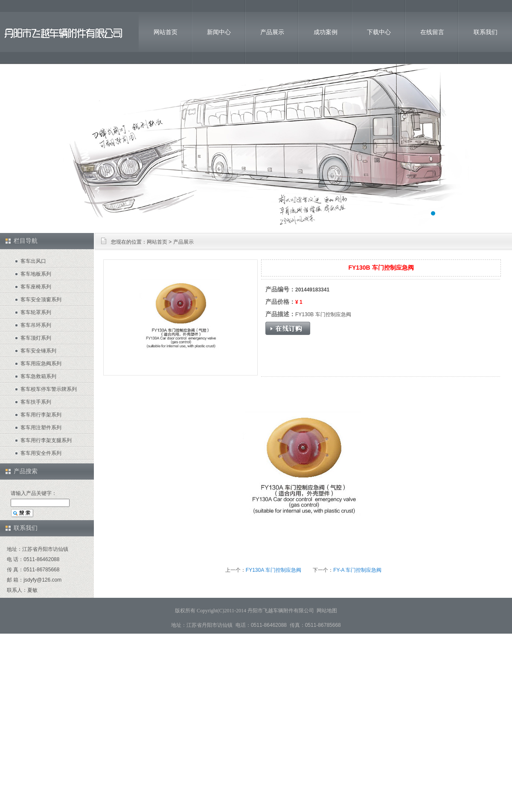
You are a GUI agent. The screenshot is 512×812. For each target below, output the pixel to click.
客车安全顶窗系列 (41, 300)
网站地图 (327, 611)
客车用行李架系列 (41, 415)
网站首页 (166, 32)
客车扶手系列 (36, 402)
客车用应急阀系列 (41, 364)
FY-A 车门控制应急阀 (357, 570)
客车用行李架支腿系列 (46, 440)
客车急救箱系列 (38, 376)
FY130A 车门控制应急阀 (273, 570)
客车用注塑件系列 (41, 428)
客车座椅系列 (36, 287)
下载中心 (379, 32)
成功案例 (326, 32)
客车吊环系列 (36, 325)
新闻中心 (219, 32)
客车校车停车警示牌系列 (49, 389)
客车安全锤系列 (38, 351)
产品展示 (272, 32)
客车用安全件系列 (41, 453)
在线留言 (432, 32)
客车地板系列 (36, 274)
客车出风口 (33, 261)
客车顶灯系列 (36, 338)
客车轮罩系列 (36, 312)
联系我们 (486, 32)
